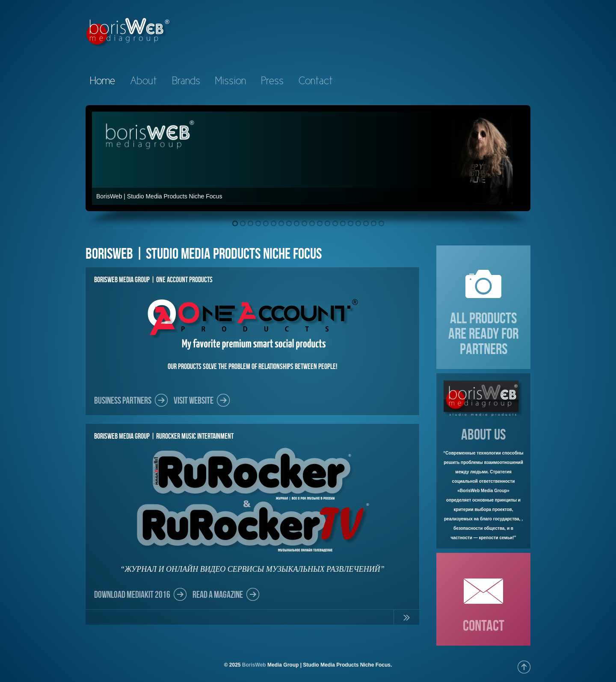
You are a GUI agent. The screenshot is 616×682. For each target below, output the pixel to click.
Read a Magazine (218, 594)
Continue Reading (406, 619)
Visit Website (194, 400)
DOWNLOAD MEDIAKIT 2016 (132, 594)
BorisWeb (254, 665)
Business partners (123, 400)
